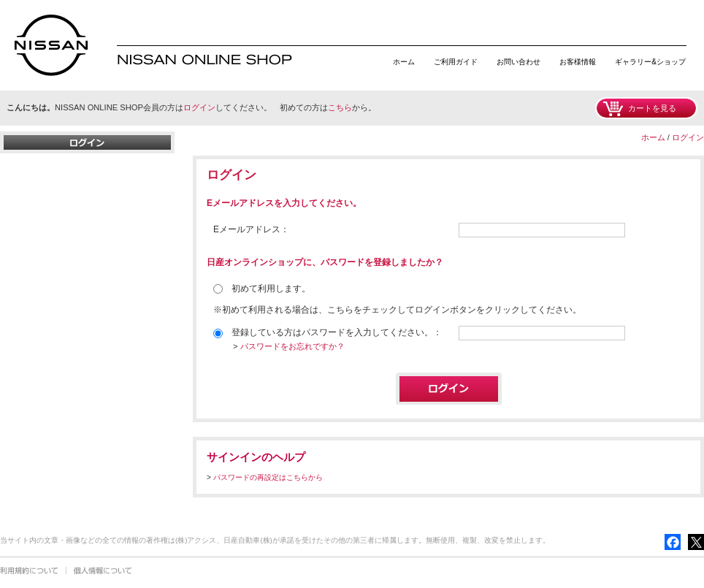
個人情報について (103, 570)
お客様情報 (578, 62)
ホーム (404, 62)
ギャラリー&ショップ (650, 62)
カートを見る (652, 108)
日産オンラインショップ (51, 45)
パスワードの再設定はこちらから (268, 477)
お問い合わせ (519, 62)
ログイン (199, 107)
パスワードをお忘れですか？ (292, 346)
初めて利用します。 (262, 289)
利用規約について (29, 570)
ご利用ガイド (456, 62)
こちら (340, 107)
